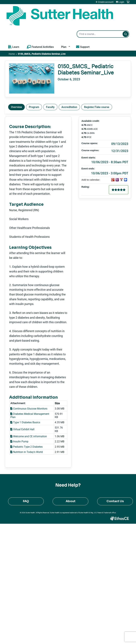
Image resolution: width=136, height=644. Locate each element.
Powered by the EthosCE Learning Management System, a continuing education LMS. (119, 518)
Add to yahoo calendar (117, 180)
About (71, 501)
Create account (106, 2)
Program (34, 107)
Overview (16, 107)
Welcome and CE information (30, 436)
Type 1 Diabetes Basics (27, 422)
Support (85, 47)
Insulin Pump (21, 441)
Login (121, 2)
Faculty (50, 107)
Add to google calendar (113, 180)
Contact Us (115, 501)
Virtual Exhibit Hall (24, 429)
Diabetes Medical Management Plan (30, 415)
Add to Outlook (126, 180)
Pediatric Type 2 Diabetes (28, 447)
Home (12, 54)
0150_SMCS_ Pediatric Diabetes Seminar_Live (42, 54)
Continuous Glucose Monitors (30, 408)
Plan (64, 47)
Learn (16, 47)
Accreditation (69, 107)
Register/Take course (97, 107)
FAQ (26, 501)
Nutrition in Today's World (28, 452)
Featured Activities (43, 47)
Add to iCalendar (121, 180)
